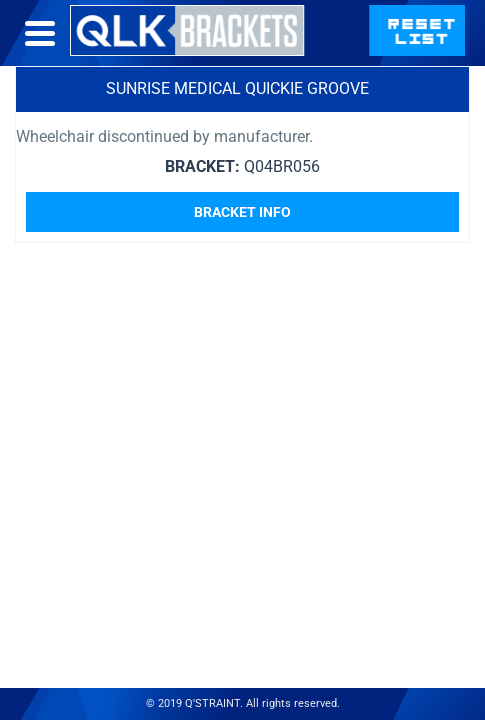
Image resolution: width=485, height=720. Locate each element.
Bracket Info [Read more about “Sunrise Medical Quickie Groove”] (242, 212)
